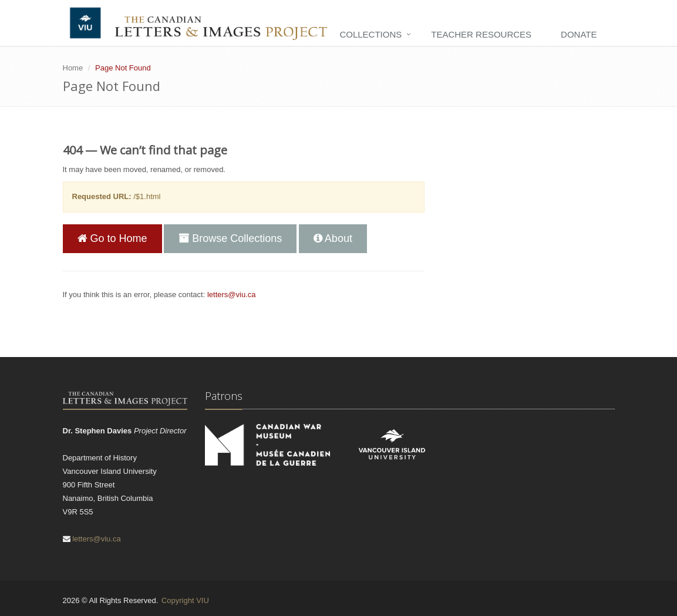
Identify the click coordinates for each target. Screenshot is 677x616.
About (333, 238)
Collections (371, 34)
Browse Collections (230, 238)
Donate (579, 34)
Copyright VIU (185, 600)
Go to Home (112, 238)
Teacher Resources (481, 34)
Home (73, 68)
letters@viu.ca (232, 294)
